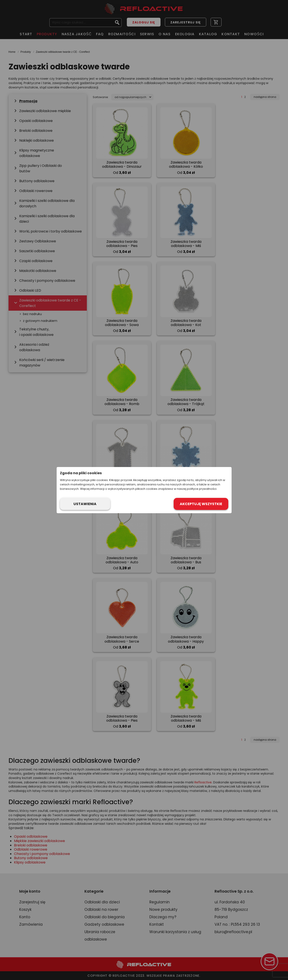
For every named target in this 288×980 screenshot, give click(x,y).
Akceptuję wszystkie (201, 504)
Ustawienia (85, 504)
